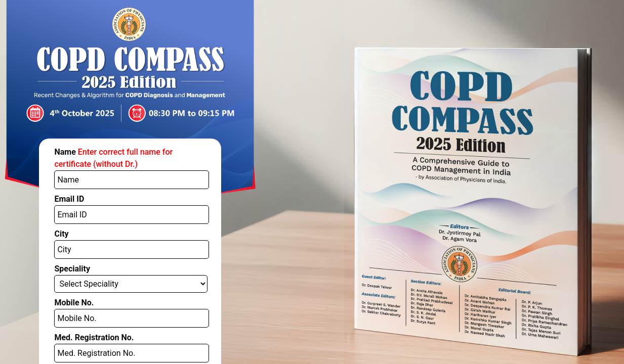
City (53, 200)
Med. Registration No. (77, 278)
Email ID (59, 173)
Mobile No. (63, 252)
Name (124, 147)
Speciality (61, 226)
